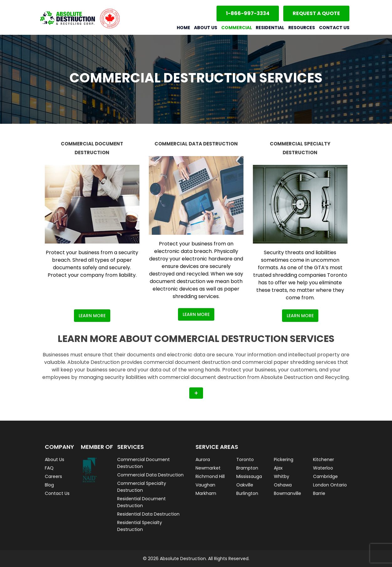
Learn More (92, 316)
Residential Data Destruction (148, 514)
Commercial (237, 28)
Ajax (278, 468)
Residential (270, 28)
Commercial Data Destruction (150, 475)
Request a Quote (316, 13)
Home (183, 28)
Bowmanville (287, 493)
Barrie (319, 493)
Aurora (203, 459)
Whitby (282, 476)
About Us (206, 28)
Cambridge (325, 476)
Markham (206, 493)
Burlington (247, 493)
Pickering (284, 459)
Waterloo (323, 468)
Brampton (247, 468)
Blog (49, 485)
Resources (302, 28)
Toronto (245, 459)
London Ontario (330, 485)
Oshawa (283, 485)
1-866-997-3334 (248, 13)
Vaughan (205, 485)
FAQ (49, 468)
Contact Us (334, 28)
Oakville (245, 485)
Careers (53, 476)
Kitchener (324, 459)
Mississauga (249, 476)
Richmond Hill (210, 476)
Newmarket (208, 468)
